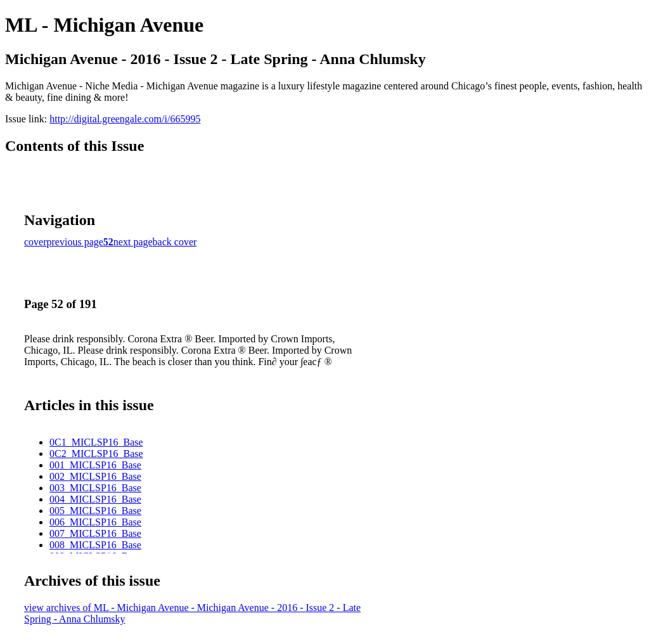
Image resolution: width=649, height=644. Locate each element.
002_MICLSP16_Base (95, 476)
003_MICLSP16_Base (95, 488)
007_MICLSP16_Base (95, 533)
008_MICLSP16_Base (95, 545)
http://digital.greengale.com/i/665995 (125, 119)
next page (133, 242)
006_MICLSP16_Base (95, 522)
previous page (75, 242)
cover (35, 242)
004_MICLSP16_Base (95, 499)
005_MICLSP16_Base (95, 511)
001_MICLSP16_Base (95, 465)
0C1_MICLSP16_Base (96, 442)
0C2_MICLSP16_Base (96, 454)
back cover (175, 242)
